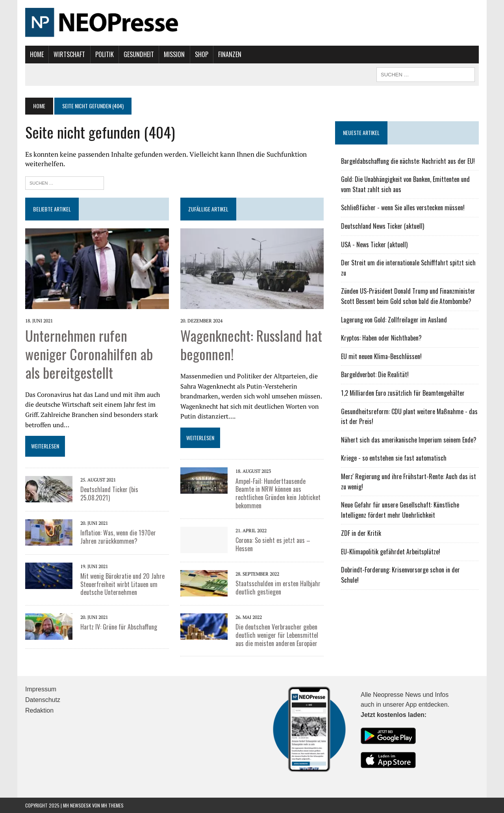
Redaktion (39, 710)
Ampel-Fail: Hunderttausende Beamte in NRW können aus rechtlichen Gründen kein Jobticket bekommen (278, 493)
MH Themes (112, 805)
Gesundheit (139, 54)
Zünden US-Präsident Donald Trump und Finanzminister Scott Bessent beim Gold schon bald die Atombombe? (408, 296)
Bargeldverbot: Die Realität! (375, 374)
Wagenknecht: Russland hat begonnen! (251, 344)
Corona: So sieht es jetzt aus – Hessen (273, 544)
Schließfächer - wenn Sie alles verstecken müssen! (403, 207)
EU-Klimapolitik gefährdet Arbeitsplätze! (391, 552)
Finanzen (230, 54)
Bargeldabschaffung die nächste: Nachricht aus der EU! (408, 161)
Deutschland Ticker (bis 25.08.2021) (109, 494)
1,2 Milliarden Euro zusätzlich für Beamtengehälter (403, 393)
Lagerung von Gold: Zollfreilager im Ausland (394, 320)
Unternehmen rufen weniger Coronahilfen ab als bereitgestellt (89, 354)
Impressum (41, 689)
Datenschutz (43, 700)
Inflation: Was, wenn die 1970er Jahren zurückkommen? (118, 537)
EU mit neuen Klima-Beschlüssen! (381, 356)
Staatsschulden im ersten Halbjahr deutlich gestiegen (278, 588)
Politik (105, 54)
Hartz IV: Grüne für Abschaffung (119, 627)
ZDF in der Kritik (361, 533)
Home (37, 54)
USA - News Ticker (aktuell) (374, 244)
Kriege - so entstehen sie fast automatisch (394, 458)
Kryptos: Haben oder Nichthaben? (381, 338)
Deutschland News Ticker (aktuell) (383, 226)
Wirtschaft (69, 54)
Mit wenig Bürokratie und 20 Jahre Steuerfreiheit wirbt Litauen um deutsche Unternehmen (122, 584)
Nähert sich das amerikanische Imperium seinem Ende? (409, 440)
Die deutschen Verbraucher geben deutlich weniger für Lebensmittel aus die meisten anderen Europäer (277, 635)
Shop (202, 54)
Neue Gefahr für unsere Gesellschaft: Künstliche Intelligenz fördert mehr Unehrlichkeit (400, 510)
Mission (174, 54)
